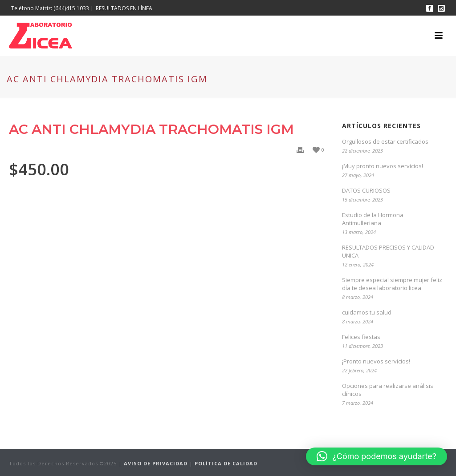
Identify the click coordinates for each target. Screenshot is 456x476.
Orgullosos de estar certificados (385, 141)
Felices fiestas (361, 337)
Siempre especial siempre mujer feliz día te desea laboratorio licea (392, 284)
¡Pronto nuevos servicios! (376, 361)
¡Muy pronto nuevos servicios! (383, 166)
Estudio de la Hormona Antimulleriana (373, 219)
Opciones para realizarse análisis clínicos (388, 390)
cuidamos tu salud (367, 312)
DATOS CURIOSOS (366, 190)
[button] (377, 456)
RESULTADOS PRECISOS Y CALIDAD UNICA (388, 251)
